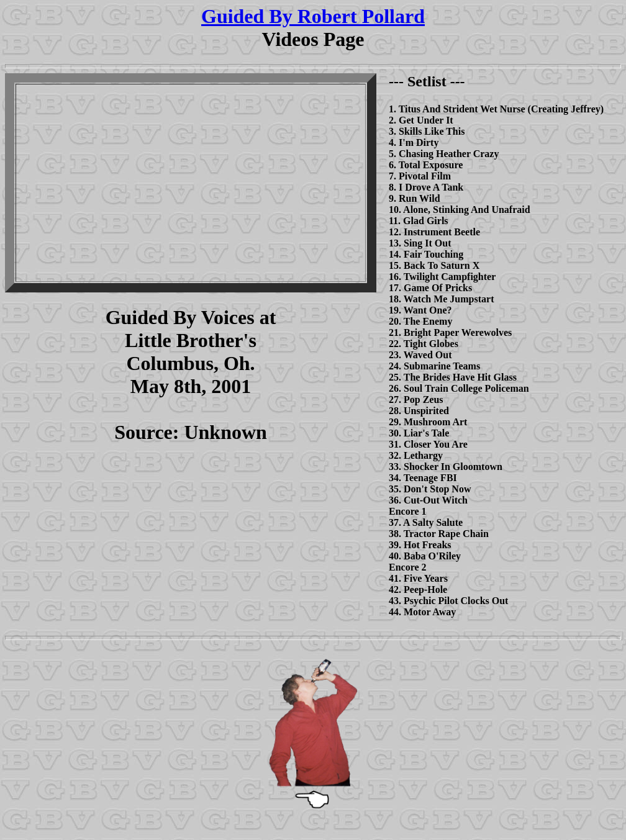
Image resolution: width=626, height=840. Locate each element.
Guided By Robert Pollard (313, 16)
